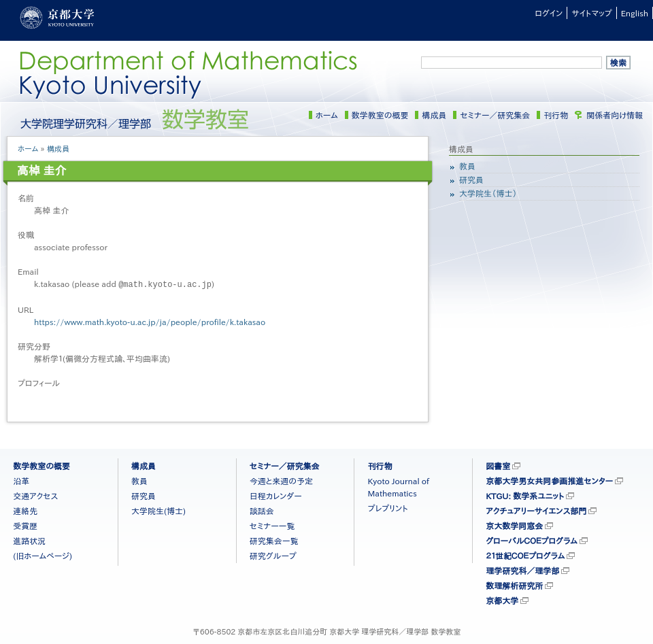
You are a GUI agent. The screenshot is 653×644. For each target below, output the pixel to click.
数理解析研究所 (514, 585)
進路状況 (29, 540)
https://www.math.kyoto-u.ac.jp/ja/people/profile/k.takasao (150, 321)
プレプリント (387, 507)
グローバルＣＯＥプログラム (532, 540)
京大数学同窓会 (514, 525)
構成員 (434, 115)
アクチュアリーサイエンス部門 (536, 510)
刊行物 (556, 115)
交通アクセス (35, 495)
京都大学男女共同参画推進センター (549, 480)
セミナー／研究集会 (495, 115)
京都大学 (502, 600)
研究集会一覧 (274, 540)
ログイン (549, 13)
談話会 (262, 510)
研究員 (471, 180)
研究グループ (273, 555)
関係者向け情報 (615, 115)
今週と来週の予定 (281, 480)
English (635, 13)
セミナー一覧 (272, 525)
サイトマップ (591, 13)
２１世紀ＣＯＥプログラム (525, 555)
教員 (467, 166)
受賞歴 (25, 525)
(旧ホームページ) (43, 555)
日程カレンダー (276, 495)
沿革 (21, 480)
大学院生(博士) (158, 510)
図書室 (498, 465)
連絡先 (25, 510)
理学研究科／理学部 (522, 570)
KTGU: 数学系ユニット (525, 495)
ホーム (327, 115)
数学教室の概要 (380, 115)
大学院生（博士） (488, 193)
